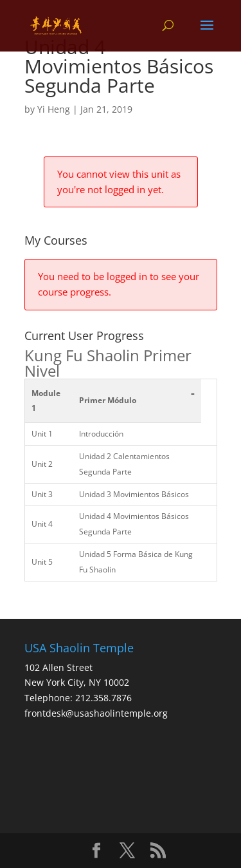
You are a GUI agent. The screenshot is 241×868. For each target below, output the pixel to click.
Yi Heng (54, 109)
